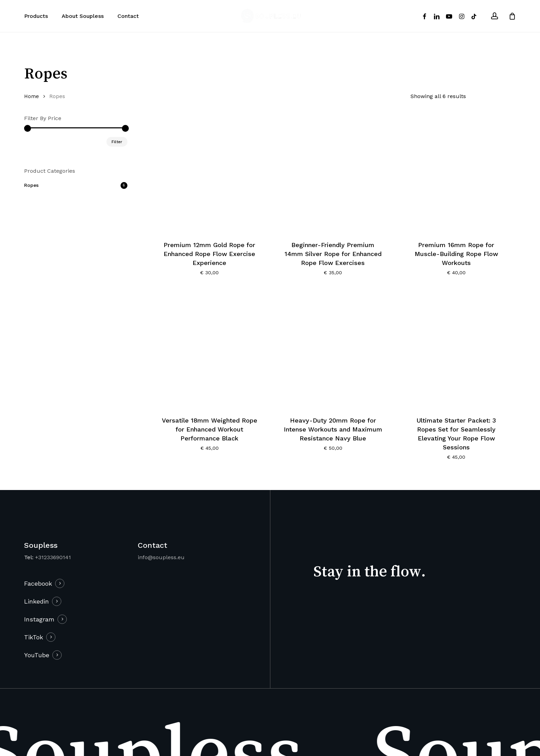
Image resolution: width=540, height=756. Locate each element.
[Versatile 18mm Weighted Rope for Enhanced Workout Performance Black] (210, 349)
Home (32, 96)
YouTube (37, 655)
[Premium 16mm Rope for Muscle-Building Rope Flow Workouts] (456, 174)
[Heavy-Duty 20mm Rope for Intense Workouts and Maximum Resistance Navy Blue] (333, 349)
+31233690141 (53, 557)
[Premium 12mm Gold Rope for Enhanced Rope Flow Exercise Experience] (210, 174)
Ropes (31, 185)
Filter (117, 142)
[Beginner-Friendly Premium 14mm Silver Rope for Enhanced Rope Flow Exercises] (333, 174)
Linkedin (37, 601)
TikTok (34, 637)
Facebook (38, 583)
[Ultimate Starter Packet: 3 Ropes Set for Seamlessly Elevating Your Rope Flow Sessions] (456, 349)
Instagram (39, 619)
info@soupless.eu (161, 557)
